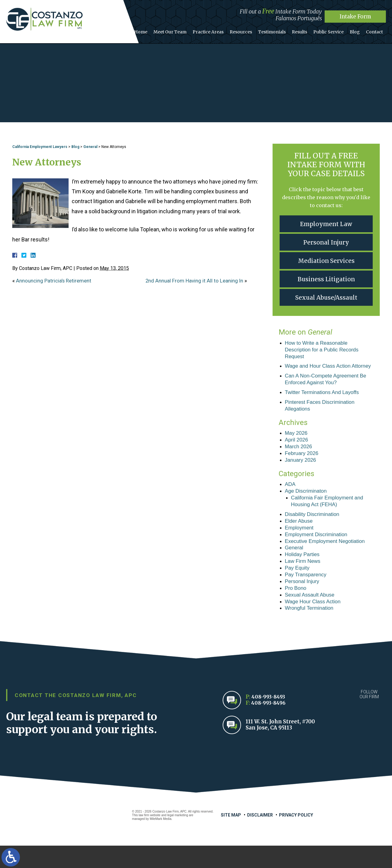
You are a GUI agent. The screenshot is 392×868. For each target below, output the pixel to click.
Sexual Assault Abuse (311, 616)
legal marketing (178, 838)
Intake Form (355, 16)
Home (156, 30)
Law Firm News (304, 580)
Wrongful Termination (311, 630)
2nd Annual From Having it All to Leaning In (197, 280)
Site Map (231, 837)
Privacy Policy (296, 837)
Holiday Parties (303, 573)
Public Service (333, 30)
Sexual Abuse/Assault (326, 297)
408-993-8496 (269, 725)
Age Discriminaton (307, 505)
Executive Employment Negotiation (328, 559)
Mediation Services (326, 261)
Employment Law (326, 224)
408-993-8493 (269, 719)
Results (306, 30)
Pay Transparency (307, 594)
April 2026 (297, 452)
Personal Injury (326, 242)
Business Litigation (326, 279)
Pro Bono (296, 609)
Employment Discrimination (318, 552)
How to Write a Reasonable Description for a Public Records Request (324, 350)
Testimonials (280, 30)
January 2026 (302, 473)
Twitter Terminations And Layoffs (324, 403)
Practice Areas (220, 30)
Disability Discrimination (314, 530)
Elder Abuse (300, 537)
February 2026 (303, 466)
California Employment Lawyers (40, 147)
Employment (300, 544)
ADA (290, 498)
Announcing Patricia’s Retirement (56, 280)
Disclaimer (260, 837)
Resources (251, 30)
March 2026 (299, 459)
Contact (375, 30)
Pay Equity (298, 587)
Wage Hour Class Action (315, 623)
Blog (358, 30)
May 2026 (297, 445)
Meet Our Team (184, 30)
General (90, 147)
